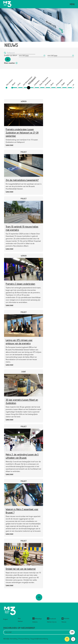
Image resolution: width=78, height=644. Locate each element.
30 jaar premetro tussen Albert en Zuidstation (22, 401)
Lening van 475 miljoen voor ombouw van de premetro (19, 342)
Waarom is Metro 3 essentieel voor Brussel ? (22, 511)
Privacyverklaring (24, 639)
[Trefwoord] (21, 53)
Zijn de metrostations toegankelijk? (22, 180)
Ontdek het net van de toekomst (21, 569)
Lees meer (9, 145)
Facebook (51, 619)
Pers (19, 619)
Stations (35, 622)
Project (5, 619)
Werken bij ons (52, 622)
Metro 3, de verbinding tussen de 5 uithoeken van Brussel (22, 456)
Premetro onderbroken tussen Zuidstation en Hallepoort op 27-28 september (22, 133)
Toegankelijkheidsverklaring (39, 639)
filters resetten (11, 63)
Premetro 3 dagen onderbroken (20, 284)
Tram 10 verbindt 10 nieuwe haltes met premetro (22, 228)
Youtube (65, 619)
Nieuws (64, 622)
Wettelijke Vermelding (10, 639)
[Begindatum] (32, 56)
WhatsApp (37, 619)
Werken (20, 621)
